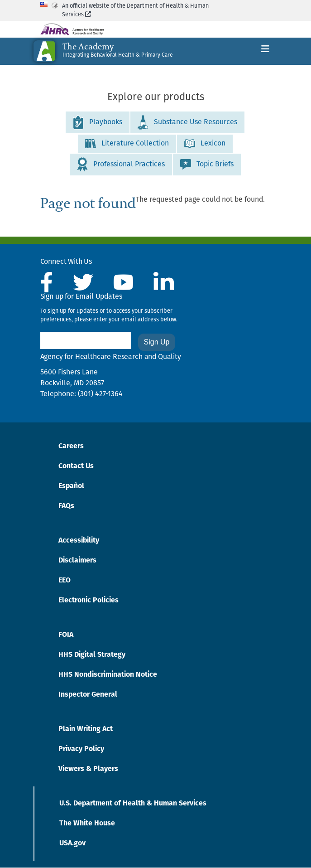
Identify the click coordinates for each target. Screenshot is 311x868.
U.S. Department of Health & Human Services (133, 804)
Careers (71, 446)
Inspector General (88, 695)
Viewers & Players (88, 769)
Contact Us (76, 466)
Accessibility (79, 541)
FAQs (66, 506)
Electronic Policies (89, 601)
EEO (65, 581)
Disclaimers (77, 561)
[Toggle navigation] (265, 51)
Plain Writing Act (86, 729)
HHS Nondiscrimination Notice (108, 675)
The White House (87, 824)
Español (71, 486)
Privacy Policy (81, 749)
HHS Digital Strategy (92, 655)
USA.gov (72, 844)
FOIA (66, 635)
